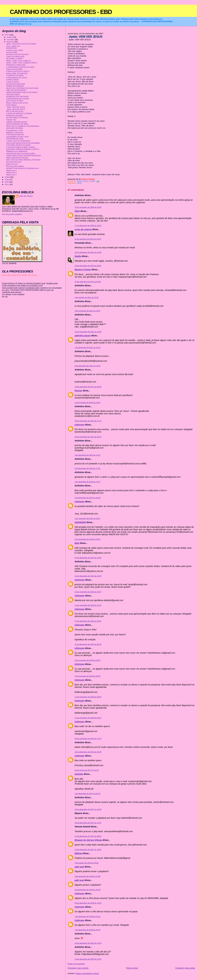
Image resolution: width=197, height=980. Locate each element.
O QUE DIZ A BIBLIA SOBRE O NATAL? (21, 147)
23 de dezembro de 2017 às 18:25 (88, 849)
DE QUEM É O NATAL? (15, 59)
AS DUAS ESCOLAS (14, 162)
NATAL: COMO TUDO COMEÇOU (19, 61)
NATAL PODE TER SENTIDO (17, 74)
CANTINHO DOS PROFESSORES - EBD (61, 12)
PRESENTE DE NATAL (15, 116)
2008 (7, 177)
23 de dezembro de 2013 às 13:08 (88, 576)
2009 (7, 180)
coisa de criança (83, 229)
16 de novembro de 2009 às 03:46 (88, 207)
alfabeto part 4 (11, 175)
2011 (7, 184)
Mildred (79, 853)
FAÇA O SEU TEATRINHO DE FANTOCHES (22, 88)
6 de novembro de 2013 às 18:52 (88, 539)
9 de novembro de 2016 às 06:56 (88, 676)
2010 (7, 182)
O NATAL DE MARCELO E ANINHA (19, 114)
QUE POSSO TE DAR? (15, 101)
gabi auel (79, 867)
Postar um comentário (76, 964)
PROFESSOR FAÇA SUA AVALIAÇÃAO (21, 154)
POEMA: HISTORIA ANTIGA (17, 122)
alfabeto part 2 (11, 171)
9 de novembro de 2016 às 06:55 (88, 660)
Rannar (78, 391)
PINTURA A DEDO (13, 95)
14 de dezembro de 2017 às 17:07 (88, 823)
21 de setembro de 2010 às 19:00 (88, 239)
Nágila (78, 256)
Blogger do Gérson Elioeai (88, 840)
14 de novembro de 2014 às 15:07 (88, 592)
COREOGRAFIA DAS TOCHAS (18, 99)
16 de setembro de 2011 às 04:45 (88, 282)
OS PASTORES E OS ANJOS (17, 118)
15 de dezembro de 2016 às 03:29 (88, 752)
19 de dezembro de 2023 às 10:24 (88, 943)
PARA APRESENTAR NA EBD (17, 158)
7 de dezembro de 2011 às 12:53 (88, 347)
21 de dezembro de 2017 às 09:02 (88, 836)
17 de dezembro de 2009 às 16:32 (88, 226)
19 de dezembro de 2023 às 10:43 (88, 959)
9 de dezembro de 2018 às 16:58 (88, 876)
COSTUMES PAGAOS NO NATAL (19, 145)
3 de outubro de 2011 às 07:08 (87, 297)
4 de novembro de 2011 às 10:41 (88, 311)
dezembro (11, 42)
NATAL (79, 183)
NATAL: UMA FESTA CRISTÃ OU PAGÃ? (21, 44)
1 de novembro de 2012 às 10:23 (88, 403)
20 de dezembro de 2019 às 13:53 (88, 903)
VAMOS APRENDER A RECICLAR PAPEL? (22, 92)
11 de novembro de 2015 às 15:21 (88, 605)
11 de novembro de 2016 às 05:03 (88, 697)
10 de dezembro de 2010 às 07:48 (88, 252)
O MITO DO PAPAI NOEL (15, 57)
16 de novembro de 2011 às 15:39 (88, 332)
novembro (11, 40)
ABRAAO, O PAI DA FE (15, 133)
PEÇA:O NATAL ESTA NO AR (17, 103)
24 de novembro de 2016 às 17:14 (88, 739)
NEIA (77, 211)
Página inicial (132, 968)
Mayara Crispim (83, 270)
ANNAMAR (80, 522)
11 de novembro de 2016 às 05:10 (88, 718)
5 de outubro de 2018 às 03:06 (87, 863)
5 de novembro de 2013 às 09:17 (88, 518)
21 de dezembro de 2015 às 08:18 (88, 644)
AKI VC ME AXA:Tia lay (15, 111)
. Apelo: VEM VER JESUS (16, 107)
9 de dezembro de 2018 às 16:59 (88, 890)
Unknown (80, 425)
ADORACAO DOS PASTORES (17, 97)
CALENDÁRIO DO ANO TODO (17, 137)
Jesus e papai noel (13, 46)
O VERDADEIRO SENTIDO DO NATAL (20, 67)
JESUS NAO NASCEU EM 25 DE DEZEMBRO (23, 143)
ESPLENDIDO (11, 105)
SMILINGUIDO (12, 48)
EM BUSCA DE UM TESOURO (18, 54)
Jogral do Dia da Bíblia (14, 69)
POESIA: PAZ (11, 120)
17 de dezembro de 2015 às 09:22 (88, 621)
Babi (77, 543)
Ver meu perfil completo (12, 214)
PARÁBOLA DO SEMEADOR (17, 152)
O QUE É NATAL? (13, 82)
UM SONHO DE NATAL (15, 128)
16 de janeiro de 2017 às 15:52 (87, 770)
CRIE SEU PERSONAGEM (16, 90)
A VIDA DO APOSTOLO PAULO (18, 71)
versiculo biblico (12, 52)
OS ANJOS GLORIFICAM (16, 84)
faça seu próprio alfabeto (15, 166)
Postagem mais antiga (185, 968)
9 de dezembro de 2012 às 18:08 (88, 498)
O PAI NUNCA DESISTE (15, 135)
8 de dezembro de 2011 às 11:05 (88, 366)
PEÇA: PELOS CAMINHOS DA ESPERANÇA (23, 126)
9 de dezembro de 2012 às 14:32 (88, 455)
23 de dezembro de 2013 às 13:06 (88, 558)
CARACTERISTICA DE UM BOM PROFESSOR (23, 156)
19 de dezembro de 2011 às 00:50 (88, 387)
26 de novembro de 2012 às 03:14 (88, 437)
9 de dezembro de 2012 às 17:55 (88, 468)
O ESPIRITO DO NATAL (15, 76)
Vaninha (79, 774)
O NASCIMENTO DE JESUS (17, 78)
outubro (10, 37)
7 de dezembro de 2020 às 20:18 (88, 930)
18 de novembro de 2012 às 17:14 (88, 421)
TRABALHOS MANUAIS (15, 86)
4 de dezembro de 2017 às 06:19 (88, 794)
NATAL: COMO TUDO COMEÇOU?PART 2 (22, 63)
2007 (7, 35)
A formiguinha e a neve (14, 130)
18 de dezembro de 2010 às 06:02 (88, 266)
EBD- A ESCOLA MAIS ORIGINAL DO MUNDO (23, 160)
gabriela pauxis (83, 336)
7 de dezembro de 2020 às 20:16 (88, 916)
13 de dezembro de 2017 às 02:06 (88, 809)
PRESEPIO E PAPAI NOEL (16, 65)
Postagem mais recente (78, 968)
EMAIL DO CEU (12, 164)
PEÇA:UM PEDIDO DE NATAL (17, 124)
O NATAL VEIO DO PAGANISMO (18, 141)
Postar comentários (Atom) (87, 973)
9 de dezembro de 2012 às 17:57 (88, 482)
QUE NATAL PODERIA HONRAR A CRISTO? (23, 149)
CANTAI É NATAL (13, 80)
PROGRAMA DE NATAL (15, 139)
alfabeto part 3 (11, 173)
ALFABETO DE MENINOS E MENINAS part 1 (23, 168)
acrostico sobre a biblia (14, 50)
